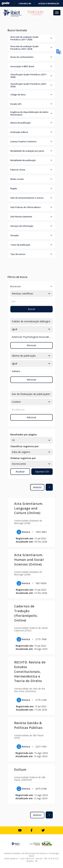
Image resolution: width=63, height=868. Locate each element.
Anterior (37, 487)
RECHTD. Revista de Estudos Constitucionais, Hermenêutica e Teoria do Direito (30, 672)
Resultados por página (24, 434)
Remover (32, 345)
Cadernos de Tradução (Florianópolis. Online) (26, 613)
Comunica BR (25, 4)
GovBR (6, 3)
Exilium (20, 770)
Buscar (32, 309)
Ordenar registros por (23, 458)
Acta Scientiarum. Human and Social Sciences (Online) (29, 560)
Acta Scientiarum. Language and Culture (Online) (29, 508)
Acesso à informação (49, 4)
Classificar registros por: (25, 446)
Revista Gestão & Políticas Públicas (28, 725)
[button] (31, 38)
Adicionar (31, 417)
